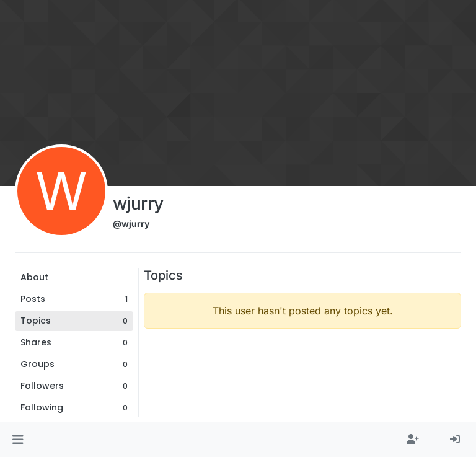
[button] (18, 440)
